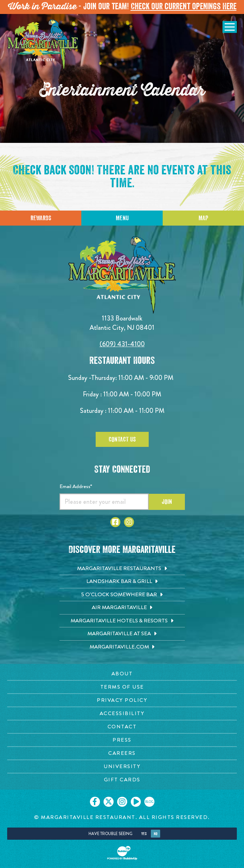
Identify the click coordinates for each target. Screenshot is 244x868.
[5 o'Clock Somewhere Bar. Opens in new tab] (122, 595)
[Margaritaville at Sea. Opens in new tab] (122, 634)
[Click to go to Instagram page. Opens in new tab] (129, 522)
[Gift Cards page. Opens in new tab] (122, 780)
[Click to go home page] (43, 45)
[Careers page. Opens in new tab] (122, 753)
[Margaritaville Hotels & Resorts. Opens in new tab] (122, 621)
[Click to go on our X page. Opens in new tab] (109, 802)
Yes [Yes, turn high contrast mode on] (144, 834)
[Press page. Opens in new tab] (122, 740)
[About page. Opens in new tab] (122, 674)
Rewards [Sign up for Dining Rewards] (41, 218)
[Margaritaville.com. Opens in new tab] (122, 647)
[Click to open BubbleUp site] (122, 853)
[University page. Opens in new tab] (122, 766)
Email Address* (76, 486)
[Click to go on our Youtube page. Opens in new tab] (136, 802)
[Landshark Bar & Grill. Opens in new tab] (122, 582)
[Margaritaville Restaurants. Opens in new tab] (122, 569)
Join (167, 502)
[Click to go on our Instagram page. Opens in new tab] (122, 802)
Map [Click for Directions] (203, 218)
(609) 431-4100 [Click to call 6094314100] (122, 344)
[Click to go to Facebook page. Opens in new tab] (115, 522)
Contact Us (122, 439)
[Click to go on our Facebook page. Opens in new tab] (95, 802)
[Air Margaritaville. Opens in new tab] (122, 608)
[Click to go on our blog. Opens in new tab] (149, 802)
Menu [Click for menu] (122, 218)
